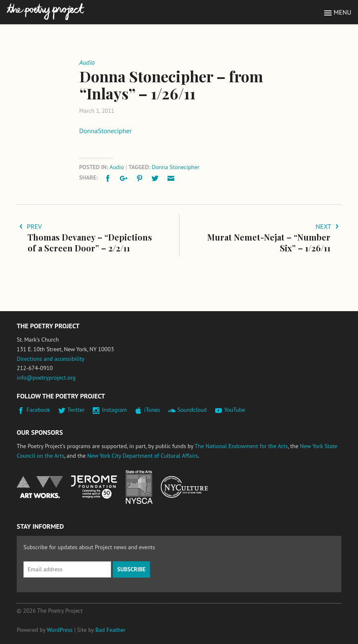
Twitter (76, 410)
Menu (343, 12)
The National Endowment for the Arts (241, 446)
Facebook (39, 410)
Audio (117, 167)
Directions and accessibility (51, 359)
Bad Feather (110, 630)
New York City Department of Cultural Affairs (143, 456)
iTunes (152, 410)
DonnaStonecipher (106, 131)
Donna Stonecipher (175, 167)
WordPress (60, 630)
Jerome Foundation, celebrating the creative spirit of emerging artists (94, 487)
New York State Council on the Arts (139, 487)
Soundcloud (192, 410)
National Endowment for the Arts (40, 487)
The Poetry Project (46, 12)
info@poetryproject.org (46, 378)
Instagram (114, 410)
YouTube (234, 410)
